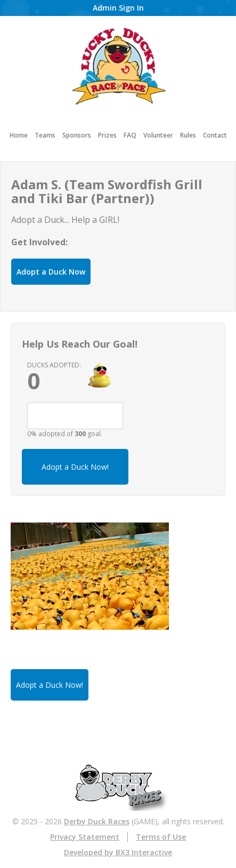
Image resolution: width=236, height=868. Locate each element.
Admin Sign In (118, 8)
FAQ (130, 135)
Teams (45, 135)
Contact (215, 135)
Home (19, 135)
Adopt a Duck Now (51, 272)
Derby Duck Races (97, 821)
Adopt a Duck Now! (75, 467)
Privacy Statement (85, 837)
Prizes (107, 135)
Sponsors (77, 135)
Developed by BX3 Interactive (118, 852)
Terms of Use (161, 837)
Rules (188, 135)
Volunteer (158, 135)
